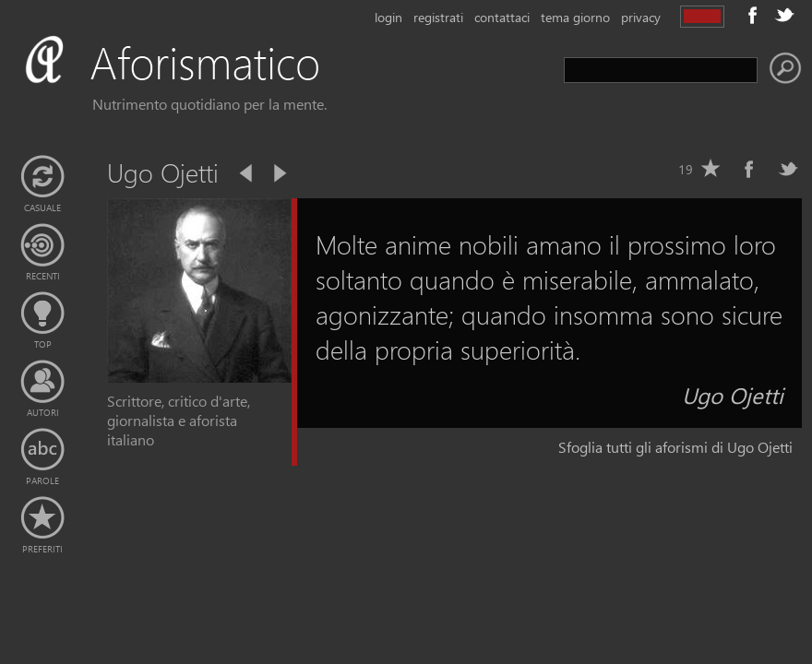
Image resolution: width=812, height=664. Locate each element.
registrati (438, 17)
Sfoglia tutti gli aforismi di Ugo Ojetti (675, 447)
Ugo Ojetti (733, 395)
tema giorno (575, 17)
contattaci (502, 17)
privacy (641, 17)
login (388, 17)
